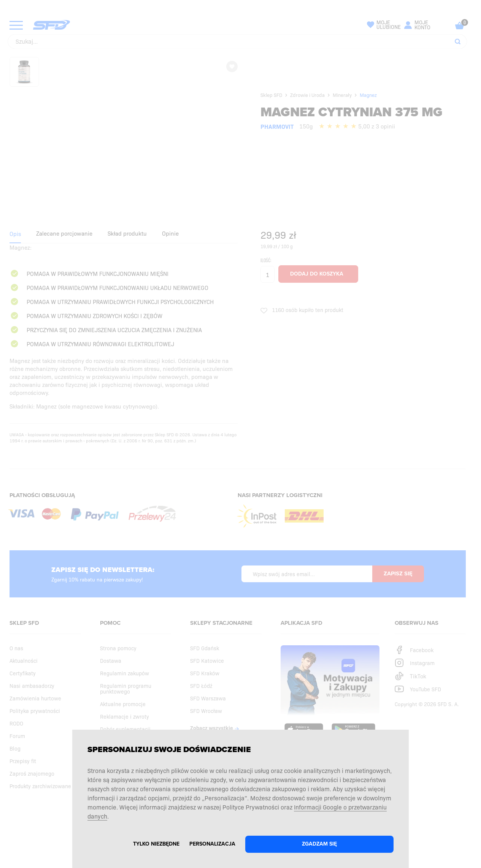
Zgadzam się (319, 844)
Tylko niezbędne (156, 844)
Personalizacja (212, 844)
